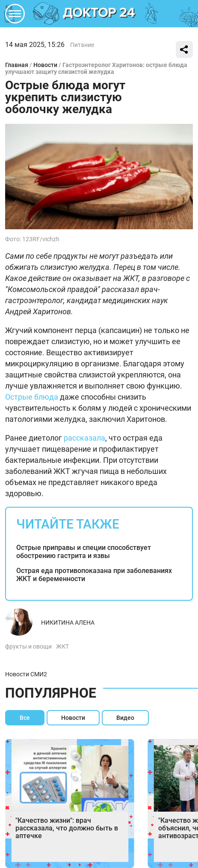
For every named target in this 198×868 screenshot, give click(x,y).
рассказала (84, 438)
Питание (82, 45)
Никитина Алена (68, 623)
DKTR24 (99, 14)
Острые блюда (32, 397)
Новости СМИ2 (26, 674)
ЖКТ (62, 646)
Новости (45, 65)
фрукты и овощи (28, 646)
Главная (17, 65)
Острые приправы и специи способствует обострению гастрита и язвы (84, 552)
